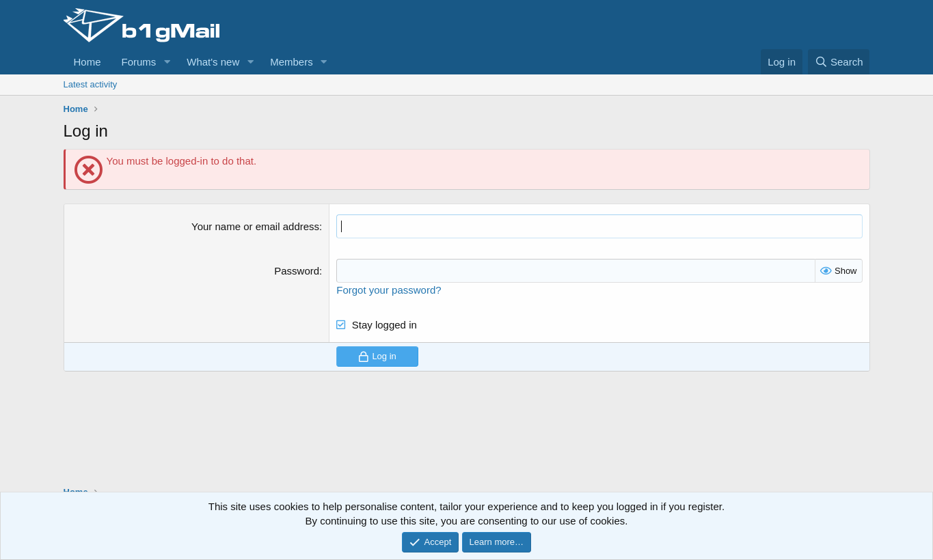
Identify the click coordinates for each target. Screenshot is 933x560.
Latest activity (91, 84)
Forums (139, 62)
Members (292, 62)
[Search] (839, 62)
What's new (213, 62)
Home (87, 62)
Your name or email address (255, 226)
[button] (167, 62)
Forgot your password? (389, 290)
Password (297, 271)
